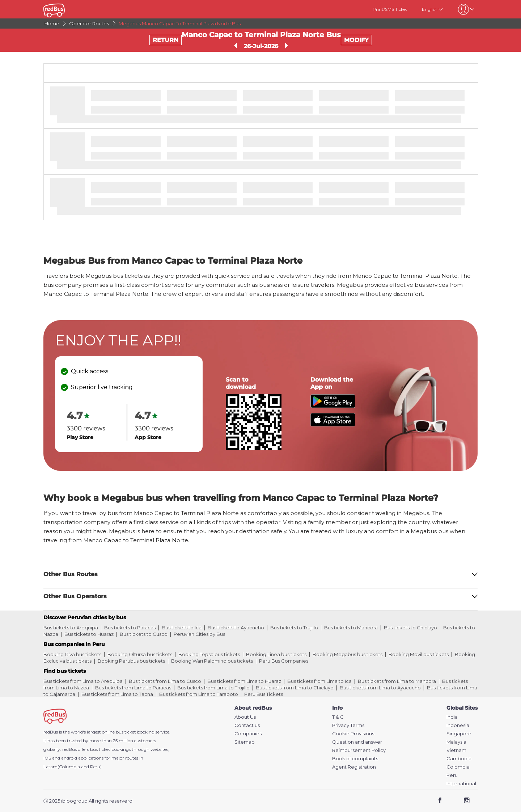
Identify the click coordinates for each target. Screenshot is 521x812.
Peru (452, 775)
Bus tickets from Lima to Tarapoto (199, 694)
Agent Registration (354, 767)
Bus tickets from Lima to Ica (319, 681)
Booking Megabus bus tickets (348, 654)
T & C (338, 717)
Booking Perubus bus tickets (131, 661)
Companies (248, 734)
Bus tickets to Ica (182, 628)
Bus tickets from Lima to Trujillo (213, 688)
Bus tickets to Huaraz (89, 634)
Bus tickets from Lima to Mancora (397, 681)
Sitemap (245, 742)
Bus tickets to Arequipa (71, 628)
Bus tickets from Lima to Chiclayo (295, 688)
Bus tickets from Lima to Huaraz (244, 681)
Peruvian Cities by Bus (199, 634)
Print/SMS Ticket (390, 9)
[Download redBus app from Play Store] (333, 406)
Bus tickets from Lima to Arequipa (83, 681)
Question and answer (357, 742)
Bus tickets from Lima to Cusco (165, 681)
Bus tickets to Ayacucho (236, 628)
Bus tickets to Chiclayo (410, 628)
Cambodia (459, 759)
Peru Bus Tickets (264, 694)
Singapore (459, 734)
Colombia (458, 767)
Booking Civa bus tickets (72, 654)
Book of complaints (355, 759)
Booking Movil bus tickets (419, 654)
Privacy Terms (348, 725)
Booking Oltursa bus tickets (140, 654)
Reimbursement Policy (359, 750)
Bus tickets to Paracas (130, 628)
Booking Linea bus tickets (276, 654)
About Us (245, 717)
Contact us (247, 725)
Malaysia (456, 742)
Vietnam (456, 750)
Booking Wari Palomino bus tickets (212, 661)
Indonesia (458, 725)
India (452, 717)
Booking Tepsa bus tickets (209, 654)
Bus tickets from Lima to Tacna (117, 694)
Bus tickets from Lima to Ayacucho (380, 688)
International (461, 784)
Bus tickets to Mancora (351, 628)
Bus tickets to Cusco (144, 634)
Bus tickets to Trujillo (294, 628)
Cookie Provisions (353, 734)
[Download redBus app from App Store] (333, 424)
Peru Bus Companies (284, 661)
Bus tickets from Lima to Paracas (133, 688)
